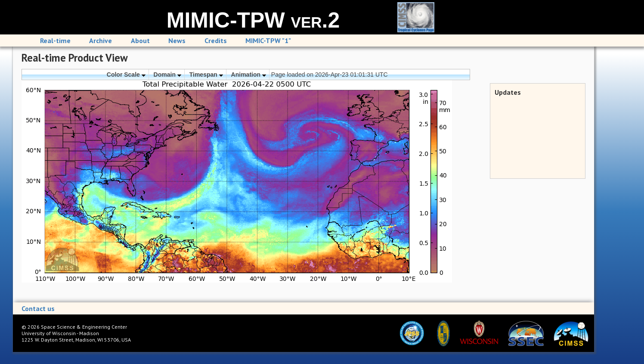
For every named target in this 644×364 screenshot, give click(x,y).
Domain (167, 75)
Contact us (38, 308)
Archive (101, 40)
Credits (216, 40)
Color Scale (126, 75)
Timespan (206, 75)
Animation (249, 75)
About (140, 40)
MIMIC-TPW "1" (268, 40)
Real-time (55, 40)
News (177, 40)
